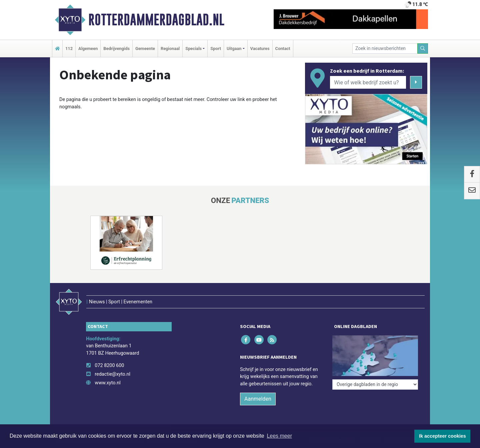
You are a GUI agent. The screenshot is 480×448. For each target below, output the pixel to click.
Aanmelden (258, 399)
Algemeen (88, 48)
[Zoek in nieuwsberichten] (385, 48)
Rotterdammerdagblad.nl (156, 20)
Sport (216, 48)
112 (69, 48)
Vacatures (260, 48)
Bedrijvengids (116, 48)
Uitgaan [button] (234, 48)
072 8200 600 (109, 365)
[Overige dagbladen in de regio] (375, 384)
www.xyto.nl (107, 383)
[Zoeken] (423, 48)
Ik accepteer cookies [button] (442, 436)
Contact (283, 48)
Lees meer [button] (279, 436)
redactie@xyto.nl (112, 374)
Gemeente (145, 48)
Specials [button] (193, 48)
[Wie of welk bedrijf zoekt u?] (368, 82)
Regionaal (170, 48)
